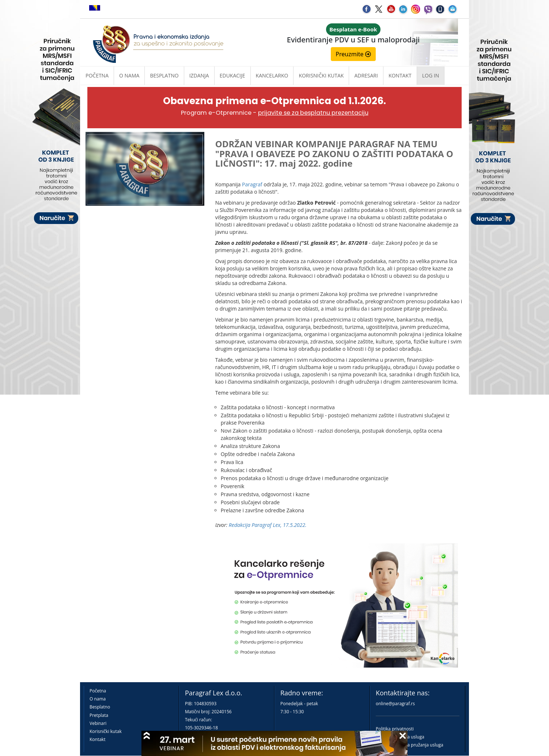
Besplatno (164, 75)
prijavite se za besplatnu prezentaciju (313, 113)
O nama (129, 75)
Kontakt (97, 739)
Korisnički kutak (106, 731)
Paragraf (252, 184)
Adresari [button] (366, 75)
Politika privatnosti (395, 729)
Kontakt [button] (400, 75)
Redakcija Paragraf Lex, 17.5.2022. (268, 525)
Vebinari (98, 723)
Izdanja (199, 75)
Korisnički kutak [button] (321, 75)
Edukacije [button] (232, 75)
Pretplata (99, 715)
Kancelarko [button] (272, 75)
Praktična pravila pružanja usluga (410, 745)
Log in (431, 75)
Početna (97, 75)
